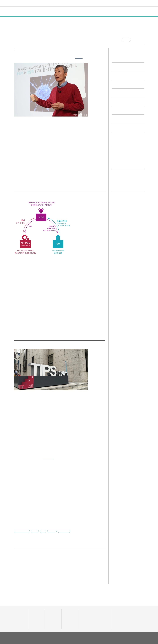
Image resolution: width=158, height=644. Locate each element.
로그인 (138, 3)
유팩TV (99, 605)
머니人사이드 (68, 610)
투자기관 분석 (18, 610)
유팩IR (99, 607)
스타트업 (51, 521)
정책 (40, 11)
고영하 (34, 521)
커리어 (91, 3)
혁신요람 (100, 3)
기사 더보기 (100, 455)
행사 (48, 11)
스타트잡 (116, 607)
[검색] (142, 3)
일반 (32, 11)
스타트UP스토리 (58, 3)
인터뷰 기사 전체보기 (121, 217)
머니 (69, 3)
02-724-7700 (25, 635)
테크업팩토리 (84, 607)
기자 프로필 (134, 615)
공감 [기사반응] (128, 40)
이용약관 (128, 628)
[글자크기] (139, 40)
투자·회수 (67, 605)
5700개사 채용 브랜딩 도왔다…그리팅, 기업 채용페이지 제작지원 (42, 508)
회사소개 (121, 628)
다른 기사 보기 (98, 534)
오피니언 (109, 3)
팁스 (42, 521)
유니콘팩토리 (22, 3)
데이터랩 (45, 3)
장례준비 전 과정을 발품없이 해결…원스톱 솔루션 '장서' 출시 (40, 495)
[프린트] (143, 40)
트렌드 (76, 3)
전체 (18, 11)
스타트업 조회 (18, 607)
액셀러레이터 (134, 605)
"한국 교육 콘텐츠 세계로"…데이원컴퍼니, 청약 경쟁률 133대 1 (41, 512)
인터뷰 (57, 11)
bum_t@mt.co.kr (32, 534)
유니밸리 (133, 607)
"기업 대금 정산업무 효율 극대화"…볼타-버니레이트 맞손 (39, 499)
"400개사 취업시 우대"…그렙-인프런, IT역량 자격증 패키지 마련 (42, 504)
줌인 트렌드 (84, 605)
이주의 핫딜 (67, 607)
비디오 (83, 3)
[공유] (134, 40)
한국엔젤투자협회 (22, 521)
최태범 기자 (18, 39)
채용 (115, 605)
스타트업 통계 (18, 605)
